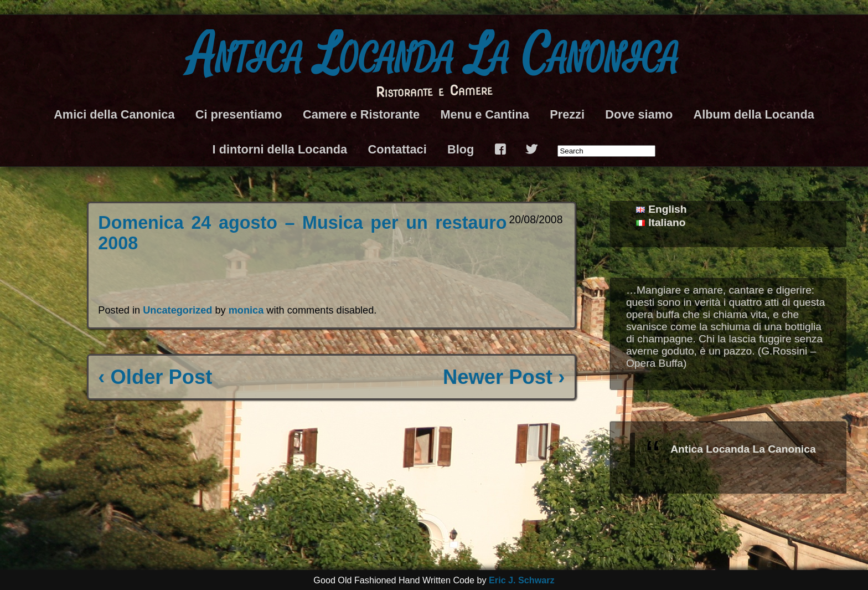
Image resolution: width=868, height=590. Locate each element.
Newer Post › (504, 377)
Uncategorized (177, 310)
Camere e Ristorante (361, 114)
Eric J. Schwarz (522, 580)
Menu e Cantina (484, 114)
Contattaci (397, 149)
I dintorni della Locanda (280, 149)
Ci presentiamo (239, 114)
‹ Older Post (155, 377)
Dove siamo (639, 114)
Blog (461, 149)
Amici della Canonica (114, 114)
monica (246, 310)
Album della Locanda (754, 114)
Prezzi (567, 114)
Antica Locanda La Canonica (434, 56)
